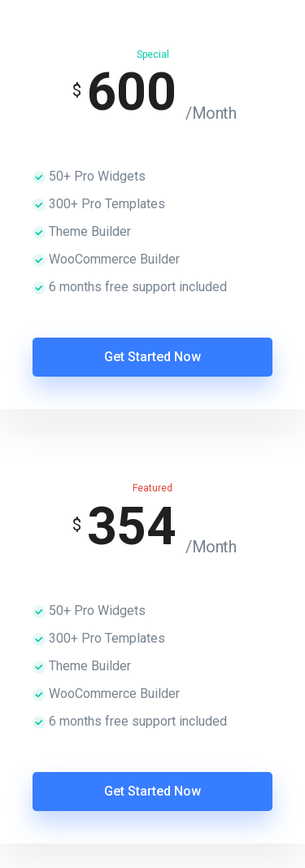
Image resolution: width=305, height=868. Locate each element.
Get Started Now (152, 357)
